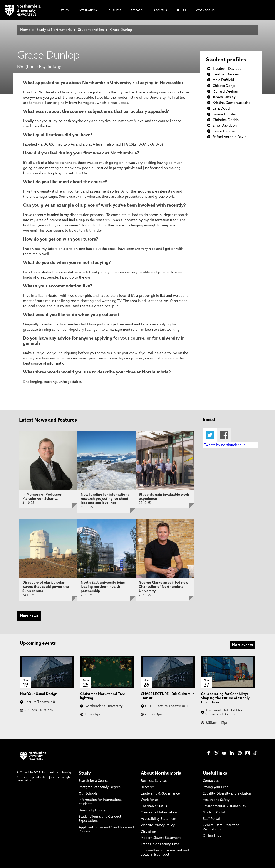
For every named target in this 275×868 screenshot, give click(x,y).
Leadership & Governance (160, 794)
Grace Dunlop (121, 30)
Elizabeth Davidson (228, 69)
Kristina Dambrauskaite (231, 103)
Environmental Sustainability (225, 806)
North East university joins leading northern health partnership (103, 587)
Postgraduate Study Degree (100, 787)
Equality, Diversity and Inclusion (227, 794)
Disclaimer (149, 832)
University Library (92, 811)
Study (85, 773)
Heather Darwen (226, 75)
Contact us (211, 781)
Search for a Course (94, 781)
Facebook (224, 435)
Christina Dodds (226, 120)
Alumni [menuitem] (181, 11)
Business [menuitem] (115, 11)
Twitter (210, 435)
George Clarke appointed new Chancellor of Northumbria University (163, 587)
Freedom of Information (159, 813)
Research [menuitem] (137, 11)
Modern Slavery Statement (161, 838)
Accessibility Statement (159, 819)
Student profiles (91, 30)
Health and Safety (216, 800)
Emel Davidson (225, 126)
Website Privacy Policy (158, 825)
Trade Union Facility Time (160, 844)
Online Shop (212, 836)
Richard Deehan (225, 92)
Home (25, 30)
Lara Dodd (221, 109)
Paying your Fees (215, 787)
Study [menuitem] (65, 11)
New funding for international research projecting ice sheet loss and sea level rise (106, 499)
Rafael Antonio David (230, 137)
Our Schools (88, 794)
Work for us (150, 800)
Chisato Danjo (224, 86)
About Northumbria (161, 773)
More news (29, 616)
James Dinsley (224, 97)
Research (148, 787)
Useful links (215, 773)
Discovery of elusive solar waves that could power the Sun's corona (46, 587)
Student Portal (214, 813)
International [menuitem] (89, 11)
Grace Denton (224, 131)
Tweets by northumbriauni (225, 445)
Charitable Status (154, 806)
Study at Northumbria (54, 30)
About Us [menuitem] (160, 11)
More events (242, 645)
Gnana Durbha (224, 115)
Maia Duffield (223, 80)
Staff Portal (211, 819)
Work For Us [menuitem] (205, 11)
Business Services (154, 781)
